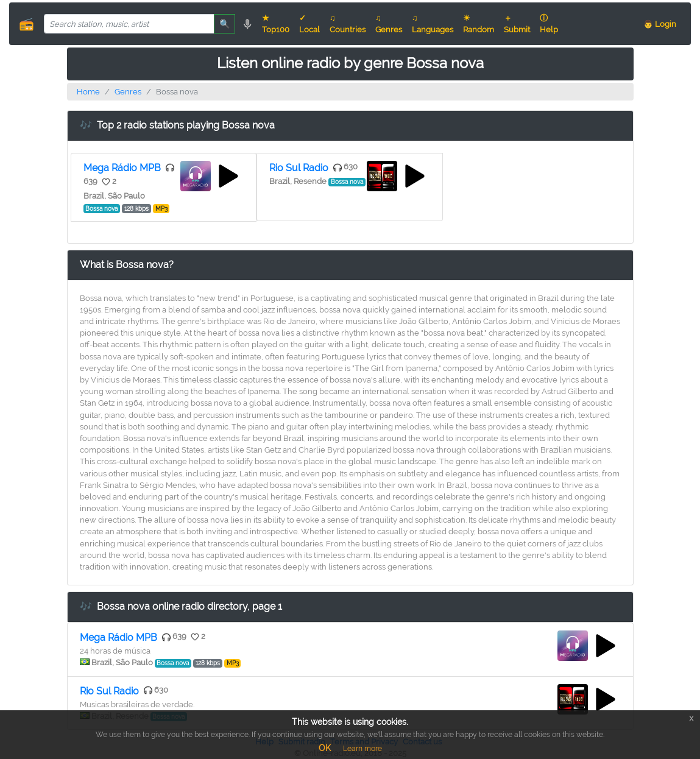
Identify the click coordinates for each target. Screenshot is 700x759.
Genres (128, 92)
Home (88, 92)
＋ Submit (517, 24)
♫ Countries (348, 24)
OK (325, 748)
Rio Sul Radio (299, 168)
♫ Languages (433, 24)
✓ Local (309, 24)
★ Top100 (276, 24)
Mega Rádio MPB (122, 168)
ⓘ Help (549, 24)
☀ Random (479, 24)
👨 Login (660, 24)
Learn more (362, 749)
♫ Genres (389, 24)
